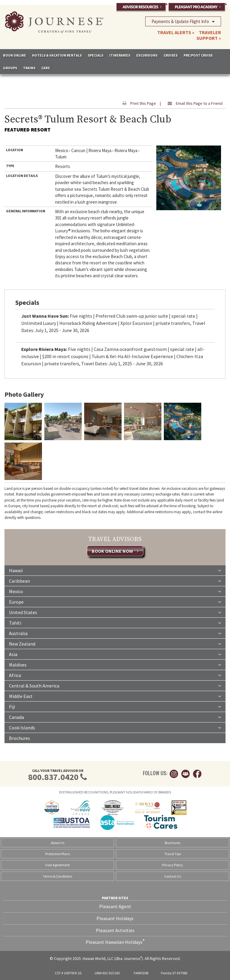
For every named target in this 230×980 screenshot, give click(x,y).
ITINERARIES (120, 55)
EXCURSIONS (147, 55)
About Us (58, 843)
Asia (115, 654)
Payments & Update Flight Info (183, 21)
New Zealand (115, 643)
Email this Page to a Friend (194, 103)
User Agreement (57, 865)
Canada (115, 717)
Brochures (19, 738)
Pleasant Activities (115, 930)
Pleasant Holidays (115, 918)
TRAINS (29, 68)
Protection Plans (57, 854)
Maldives (115, 664)
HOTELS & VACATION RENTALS (57, 55)
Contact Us (172, 876)
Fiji (115, 706)
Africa (115, 675)
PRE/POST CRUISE (198, 55)
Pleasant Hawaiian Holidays (115, 942)
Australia (115, 633)
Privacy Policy (172, 865)
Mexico (115, 591)
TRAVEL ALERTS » (176, 32)
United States (115, 612)
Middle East (115, 696)
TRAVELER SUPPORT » (209, 35)
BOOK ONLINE (15, 55)
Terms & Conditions (57, 876)
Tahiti (115, 622)
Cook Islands (115, 727)
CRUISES (171, 55)
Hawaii (115, 570)
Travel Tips (173, 854)
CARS (46, 68)
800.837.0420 (53, 777)
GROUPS (10, 68)
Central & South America (115, 685)
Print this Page (138, 103)
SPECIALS (96, 55)
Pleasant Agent (115, 906)
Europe (115, 602)
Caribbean (115, 581)
